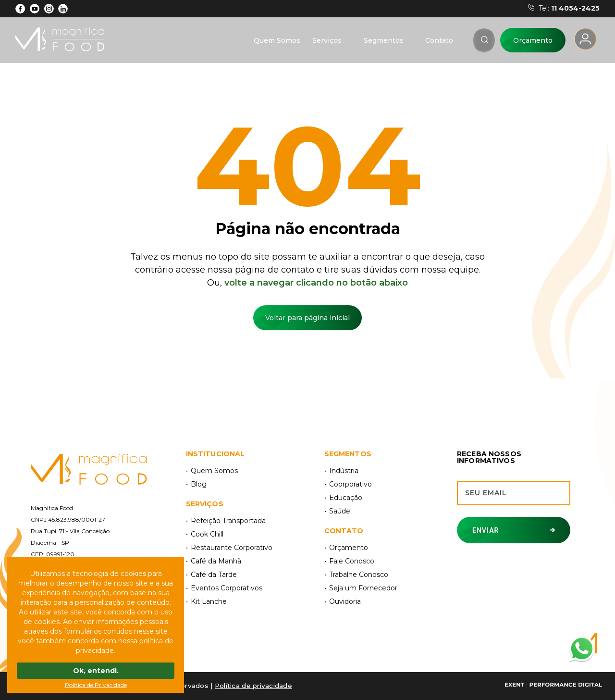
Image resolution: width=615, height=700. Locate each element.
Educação (346, 498)
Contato (439, 40)
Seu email (486, 493)
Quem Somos (277, 40)
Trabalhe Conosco (359, 575)
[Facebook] (20, 9)
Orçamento (533, 40)
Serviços (327, 40)
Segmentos (384, 40)
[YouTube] (35, 9)
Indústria (344, 471)
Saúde (340, 511)
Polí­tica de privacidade (253, 686)
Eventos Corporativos (227, 588)
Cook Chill (207, 534)
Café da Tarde (214, 575)
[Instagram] (49, 9)
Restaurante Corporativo (232, 548)
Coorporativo (351, 484)
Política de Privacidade (96, 685)
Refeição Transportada (228, 521)
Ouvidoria (345, 601)
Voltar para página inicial (307, 318)
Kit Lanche (209, 601)
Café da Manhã (216, 561)
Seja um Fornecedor (363, 588)
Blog (199, 484)
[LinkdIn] (63, 9)
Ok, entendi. (96, 671)
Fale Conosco (352, 561)
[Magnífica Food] (89, 470)
